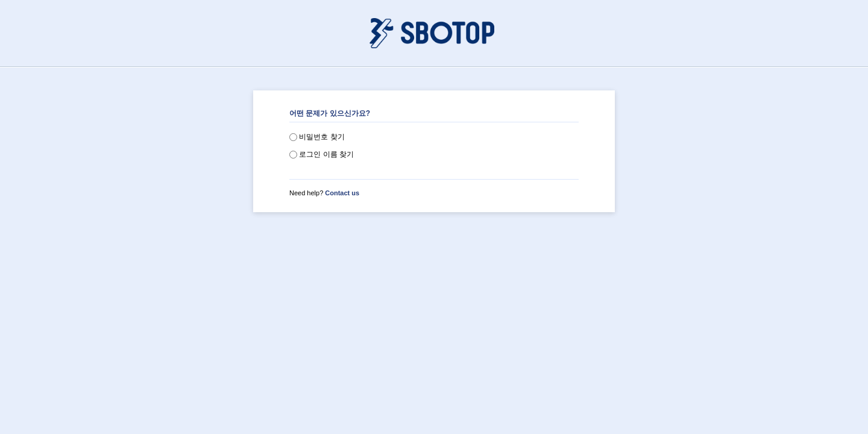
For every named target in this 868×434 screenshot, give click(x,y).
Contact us (342, 193)
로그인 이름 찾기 (322, 154)
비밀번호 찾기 (317, 137)
